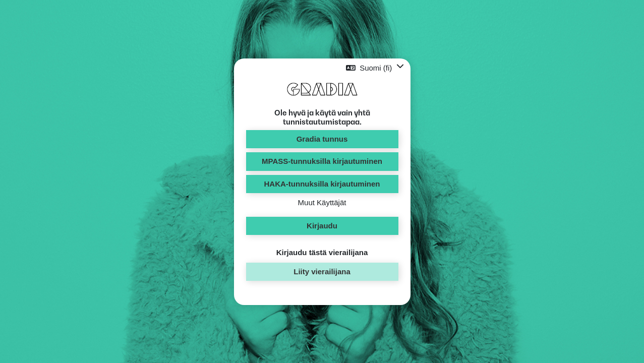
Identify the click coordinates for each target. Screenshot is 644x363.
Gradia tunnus (322, 139)
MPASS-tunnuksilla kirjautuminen (322, 161)
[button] (375, 68)
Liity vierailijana (322, 271)
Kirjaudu (322, 226)
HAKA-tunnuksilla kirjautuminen (322, 184)
